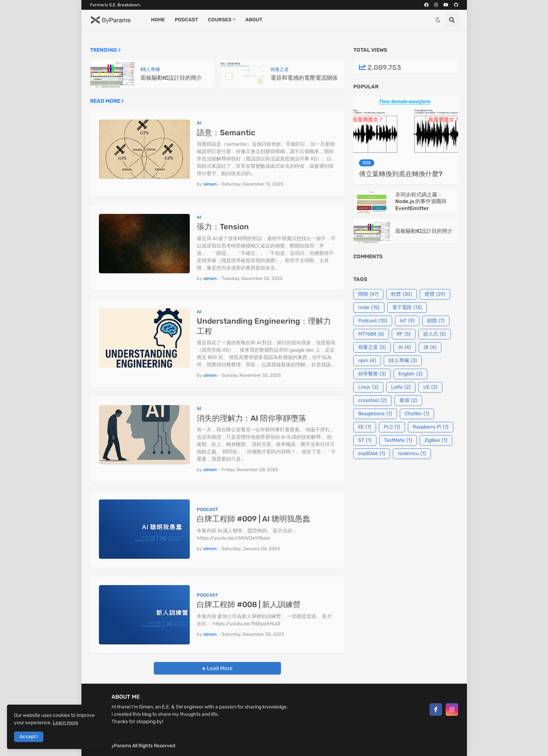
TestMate (398, 440)
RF (404, 334)
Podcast (373, 321)
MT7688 (371, 334)
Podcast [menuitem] (186, 20)
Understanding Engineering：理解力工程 (264, 326)
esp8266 (372, 454)
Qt (430, 347)
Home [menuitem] (158, 20)
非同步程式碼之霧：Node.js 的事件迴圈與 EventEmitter (421, 201)
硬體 (435, 294)
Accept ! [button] (29, 737)
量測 (408, 401)
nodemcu (412, 454)
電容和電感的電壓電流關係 (304, 78)
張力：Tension (223, 227)
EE (365, 427)
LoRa (401, 387)
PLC (392, 427)
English (410, 374)
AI (405, 347)
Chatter (417, 414)
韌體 (436, 321)
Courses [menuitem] (220, 20)
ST (365, 440)
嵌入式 (435, 334)
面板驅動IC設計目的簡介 (171, 78)
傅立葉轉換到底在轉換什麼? (401, 174)
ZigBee (436, 440)
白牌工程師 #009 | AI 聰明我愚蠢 (253, 519)
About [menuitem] (254, 20)
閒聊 (368, 294)
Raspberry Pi (431, 427)
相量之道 (372, 347)
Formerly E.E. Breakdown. (116, 5)
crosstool (373, 401)
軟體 (402, 294)
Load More (219, 668)
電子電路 (407, 308)
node (369, 308)
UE (430, 387)
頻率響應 (372, 374)
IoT (407, 321)
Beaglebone (375, 414)
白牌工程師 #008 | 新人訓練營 (249, 604)
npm (367, 361)
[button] (438, 20)
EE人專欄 (403, 361)
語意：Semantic (226, 133)
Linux (368, 387)
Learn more (66, 723)
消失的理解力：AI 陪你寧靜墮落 (251, 418)
